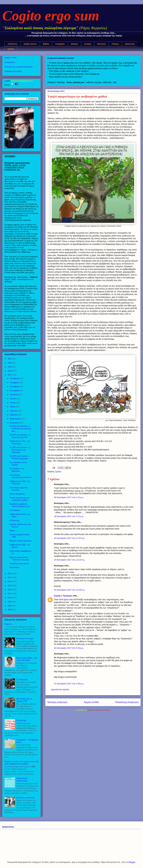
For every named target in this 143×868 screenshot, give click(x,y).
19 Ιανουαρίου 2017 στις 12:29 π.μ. (69, 590)
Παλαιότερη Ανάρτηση (127, 702)
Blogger (132, 862)
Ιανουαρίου (15, 423)
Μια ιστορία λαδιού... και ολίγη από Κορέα (27, 659)
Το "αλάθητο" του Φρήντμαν (17, 470)
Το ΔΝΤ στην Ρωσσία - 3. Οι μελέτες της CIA (20, 436)
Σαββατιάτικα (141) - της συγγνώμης (20, 442)
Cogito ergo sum (51, 16)
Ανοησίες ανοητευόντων (19, 564)
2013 (10, 586)
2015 (10, 578)
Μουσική (102, 44)
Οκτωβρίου (15, 387)
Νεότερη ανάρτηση (57, 702)
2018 (10, 371)
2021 (10, 359)
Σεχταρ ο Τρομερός (63, 596)
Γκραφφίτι (60, 44)
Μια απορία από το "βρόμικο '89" (24, 700)
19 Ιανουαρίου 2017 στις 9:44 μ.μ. (69, 648)
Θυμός (12, 531)
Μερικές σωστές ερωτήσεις (21, 541)
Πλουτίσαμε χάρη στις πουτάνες (19, 489)
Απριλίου (14, 411)
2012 (10, 590)
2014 (10, 581)
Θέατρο (74, 44)
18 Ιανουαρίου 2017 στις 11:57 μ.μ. (69, 538)
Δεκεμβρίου (15, 378)
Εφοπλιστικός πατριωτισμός (22, 780)
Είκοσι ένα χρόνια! (17, 494)
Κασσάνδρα (14, 567)
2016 (10, 574)
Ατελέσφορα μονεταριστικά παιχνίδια (20, 476)
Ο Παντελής (14, 521)
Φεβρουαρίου (16, 419)
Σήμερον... (9, 624)
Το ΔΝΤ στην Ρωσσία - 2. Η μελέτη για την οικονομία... (20, 450)
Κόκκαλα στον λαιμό (25, 638)
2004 (10, 606)
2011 (10, 594)
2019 (10, 367)
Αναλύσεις (13, 44)
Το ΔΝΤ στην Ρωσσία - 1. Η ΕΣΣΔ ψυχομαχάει (20, 457)
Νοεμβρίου (15, 383)
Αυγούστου (15, 395)
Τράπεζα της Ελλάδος (13, 71)
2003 (10, 610)
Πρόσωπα (130, 44)
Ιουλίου (13, 399)
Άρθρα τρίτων (30, 44)
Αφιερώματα (10, 62)
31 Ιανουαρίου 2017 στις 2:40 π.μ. (69, 684)
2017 (10, 375)
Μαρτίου (14, 415)
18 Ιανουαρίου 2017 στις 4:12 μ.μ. (69, 497)
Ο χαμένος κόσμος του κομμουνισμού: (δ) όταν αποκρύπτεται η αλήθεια (21, 763)
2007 (10, 602)
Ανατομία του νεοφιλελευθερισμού (19, 67)
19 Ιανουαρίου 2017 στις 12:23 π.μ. (69, 560)
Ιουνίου (13, 403)
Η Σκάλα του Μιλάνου (26, 798)
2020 (10, 363)
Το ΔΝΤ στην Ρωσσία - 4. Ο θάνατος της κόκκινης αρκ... (20, 429)
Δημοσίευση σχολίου (60, 689)
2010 (10, 598)
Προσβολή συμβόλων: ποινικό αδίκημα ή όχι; (20, 505)
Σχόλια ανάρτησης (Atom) (99, 710)
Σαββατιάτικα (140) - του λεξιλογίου (20, 483)
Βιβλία (46, 44)
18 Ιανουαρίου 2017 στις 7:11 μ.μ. (69, 516)
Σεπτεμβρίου (15, 391)
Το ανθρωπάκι (22, 680)
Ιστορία (88, 44)
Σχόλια (11, 49)
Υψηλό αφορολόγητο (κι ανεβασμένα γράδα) (20, 499)
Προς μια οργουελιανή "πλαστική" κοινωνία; (19, 558)
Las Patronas (15, 510)
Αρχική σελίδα (91, 702)
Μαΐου (13, 407)
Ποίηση (115, 44)
